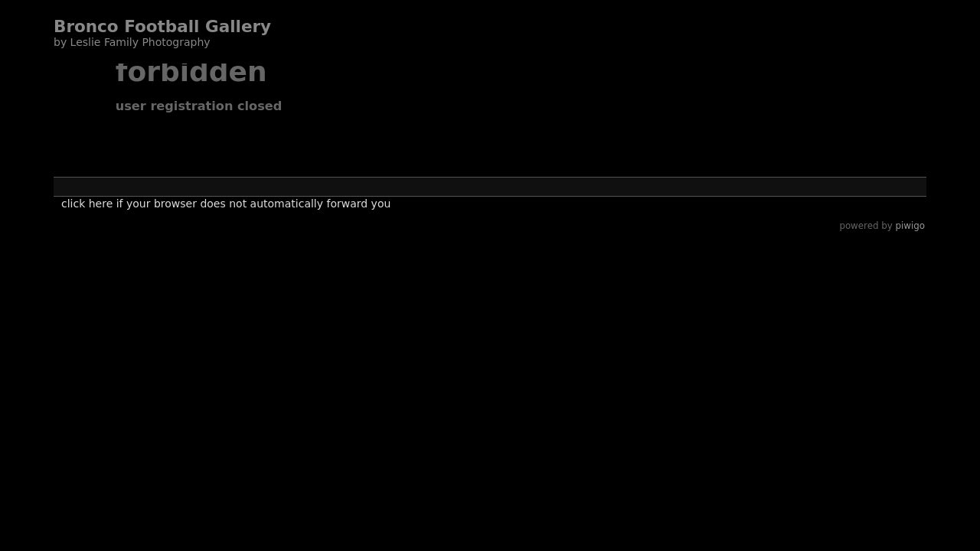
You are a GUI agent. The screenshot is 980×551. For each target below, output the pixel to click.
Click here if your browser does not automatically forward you (226, 204)
